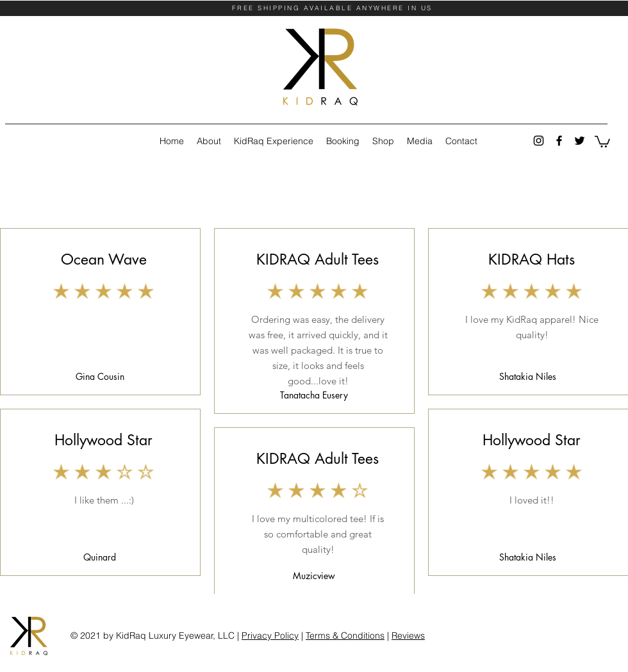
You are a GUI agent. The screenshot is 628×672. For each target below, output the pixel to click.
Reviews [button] (408, 635)
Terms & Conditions (345, 635)
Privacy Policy (270, 635)
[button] (602, 141)
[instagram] (539, 141)
